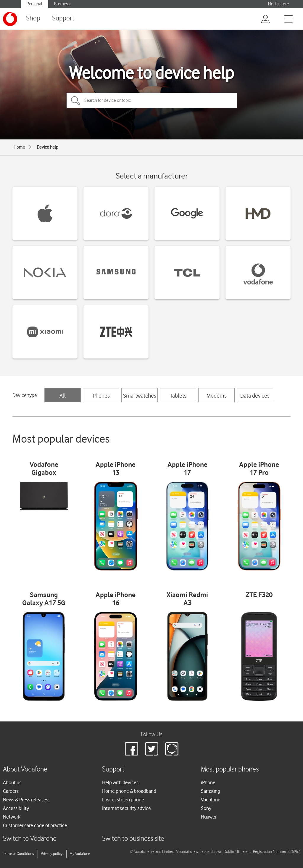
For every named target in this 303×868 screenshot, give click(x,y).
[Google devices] (187, 213)
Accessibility (16, 808)
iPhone (208, 782)
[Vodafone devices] (258, 273)
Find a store (278, 4)
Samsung (211, 791)
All (63, 396)
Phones (101, 396)
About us (12, 782)
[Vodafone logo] (10, 19)
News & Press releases (26, 800)
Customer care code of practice (35, 825)
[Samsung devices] (116, 273)
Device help (47, 147)
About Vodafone (25, 770)
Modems (217, 396)
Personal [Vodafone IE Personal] (34, 4)
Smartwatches (140, 396)
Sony (206, 808)
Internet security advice (126, 808)
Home (19, 147)
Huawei (209, 817)
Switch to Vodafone (30, 839)
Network (12, 817)
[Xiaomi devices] (45, 332)
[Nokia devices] (45, 273)
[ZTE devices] (116, 332)
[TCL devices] (187, 273)
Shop (33, 19)
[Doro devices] (116, 213)
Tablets (178, 396)
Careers (11, 791)
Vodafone (211, 800)
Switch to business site (133, 839)
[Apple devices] (45, 213)
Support (63, 19)
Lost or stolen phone (123, 800)
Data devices (255, 396)
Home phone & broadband (129, 791)
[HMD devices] (258, 213)
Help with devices (120, 782)
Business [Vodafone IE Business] (62, 4)
